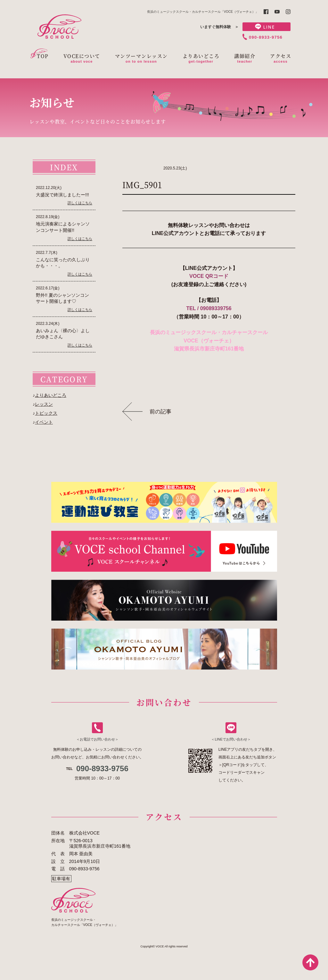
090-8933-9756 (266, 37)
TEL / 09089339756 (209, 308)
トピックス (46, 413)
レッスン (44, 404)
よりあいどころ (51, 395)
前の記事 (160, 412)
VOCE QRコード (209, 276)
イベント (44, 422)
